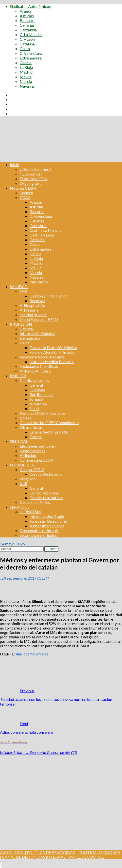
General (36, 385)
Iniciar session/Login (47, 516)
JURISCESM (30, 512)
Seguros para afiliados (38, 535)
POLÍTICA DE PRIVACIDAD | (52, 852)
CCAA (25, 197)
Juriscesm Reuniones (47, 526)
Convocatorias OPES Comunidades (49, 423)
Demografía (30, 338)
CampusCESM (32, 469)
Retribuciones (41, 394)
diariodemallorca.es (32, 654)
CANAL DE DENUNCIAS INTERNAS (33, 857)
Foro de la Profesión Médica (53, 347)
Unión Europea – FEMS (39, 319)
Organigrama (31, 183)
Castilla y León (42, 235)
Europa (36, 437)
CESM (44, 578)
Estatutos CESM (34, 179)
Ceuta (25, 49)
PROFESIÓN (21, 324)
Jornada (36, 399)
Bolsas (25, 418)
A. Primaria (29, 310)
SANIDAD (19, 286)
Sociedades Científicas (39, 366)
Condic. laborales (34, 380)
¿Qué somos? (31, 174)
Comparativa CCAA (37, 460)
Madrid (26, 72)
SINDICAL (19, 441)
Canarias (27, 25)
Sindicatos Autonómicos (30, 6)
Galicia (26, 63)
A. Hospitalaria (32, 305)
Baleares (27, 20)
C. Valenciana (31, 53)
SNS (23, 291)
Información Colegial (37, 333)
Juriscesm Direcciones (48, 521)
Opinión (26, 193)
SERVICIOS (20, 507)
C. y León (27, 39)
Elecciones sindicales (37, 446)
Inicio (15, 165)
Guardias (37, 390)
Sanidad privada (33, 315)
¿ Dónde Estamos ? (35, 169)
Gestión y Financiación (49, 296)
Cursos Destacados (46, 474)
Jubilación (38, 404)
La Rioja (26, 67)
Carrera (26, 329)
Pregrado (28, 479)
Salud (34, 408)
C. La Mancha (31, 34)
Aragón (26, 11)
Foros (25, 343)
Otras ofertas (31, 427)
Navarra (27, 86)
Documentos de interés (39, 530)
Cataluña (27, 44)
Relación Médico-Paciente (42, 357)
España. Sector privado (49, 432)
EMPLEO (18, 376)
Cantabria (28, 30)
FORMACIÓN (22, 465)
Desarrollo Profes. (35, 502)
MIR (24, 483)
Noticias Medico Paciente (52, 362)
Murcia (26, 81)
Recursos (37, 301)
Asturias (27, 16)
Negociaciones (32, 451)
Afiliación (28, 455)
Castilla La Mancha (46, 230)
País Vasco (39, 282)
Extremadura (31, 58)
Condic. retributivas (46, 498)
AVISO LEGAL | (13, 852)
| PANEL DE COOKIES (85, 857)
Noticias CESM (23, 188)
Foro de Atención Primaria (52, 352)
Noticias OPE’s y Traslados (43, 413)
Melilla (26, 77)
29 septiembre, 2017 (19, 578)
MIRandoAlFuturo (35, 371)
